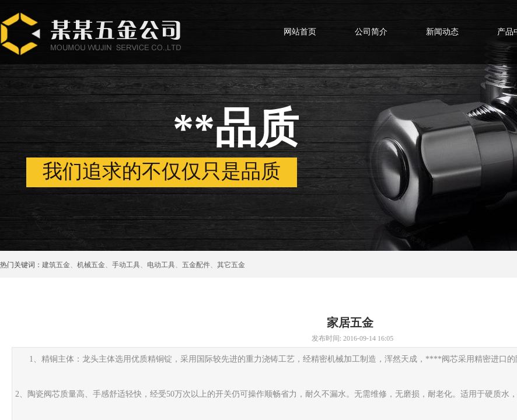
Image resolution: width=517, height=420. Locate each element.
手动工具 (126, 265)
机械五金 (91, 265)
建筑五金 (56, 265)
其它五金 (231, 265)
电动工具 (161, 265)
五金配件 (196, 265)
